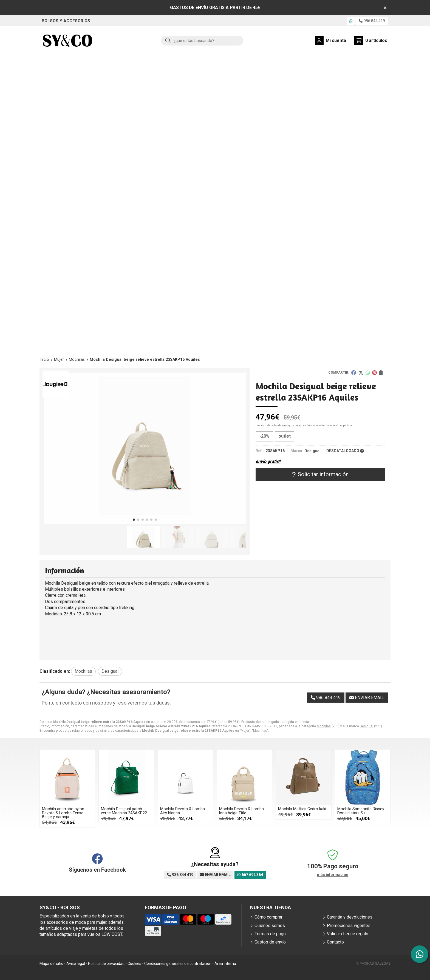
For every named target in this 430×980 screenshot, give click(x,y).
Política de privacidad (106, 964)
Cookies (134, 964)
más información (333, 875)
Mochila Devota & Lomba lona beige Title (241, 811)
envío (285, 425)
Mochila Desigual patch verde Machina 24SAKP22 (124, 811)
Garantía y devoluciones (350, 917)
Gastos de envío (270, 942)
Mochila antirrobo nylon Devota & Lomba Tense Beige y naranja (63, 813)
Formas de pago (270, 934)
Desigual (367, 726)
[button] (134, 520)
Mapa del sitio (51, 964)
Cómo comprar (268, 917)
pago (298, 425)
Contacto (335, 942)
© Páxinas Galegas (373, 964)
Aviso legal (76, 964)
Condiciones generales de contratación (178, 964)
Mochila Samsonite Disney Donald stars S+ (361, 811)
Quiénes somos (270, 926)
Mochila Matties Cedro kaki (302, 809)
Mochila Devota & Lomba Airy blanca (183, 811)
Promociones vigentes (349, 926)
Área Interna (225, 964)
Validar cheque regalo (348, 934)
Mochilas (324, 726)
